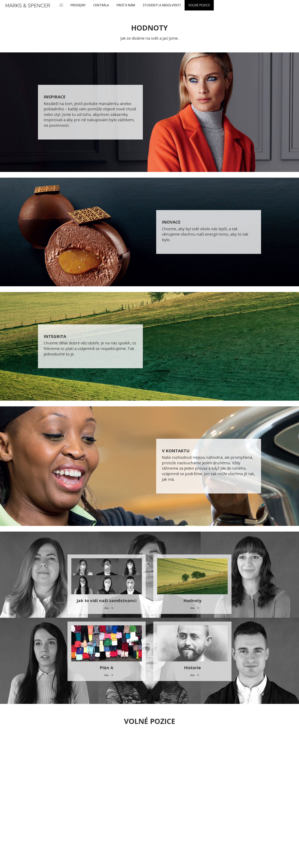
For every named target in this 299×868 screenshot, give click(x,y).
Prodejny (78, 5)
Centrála (101, 5)
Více (106, 608)
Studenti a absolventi (162, 5)
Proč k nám (126, 5)
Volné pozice (199, 5)
